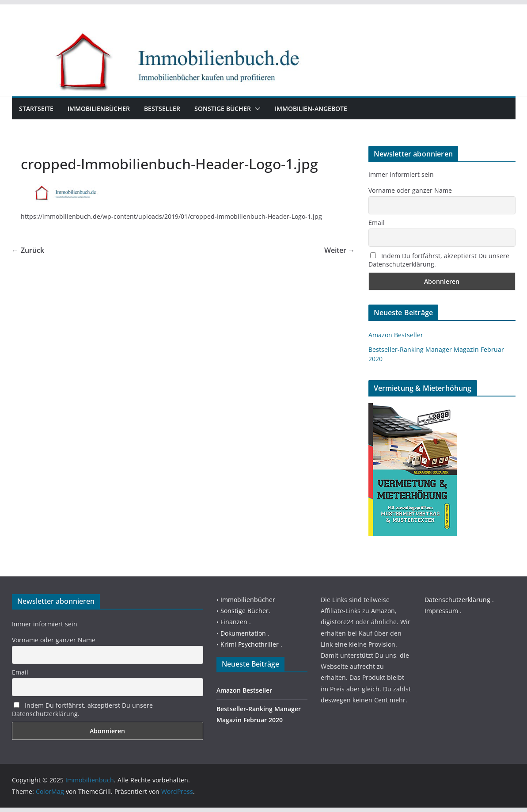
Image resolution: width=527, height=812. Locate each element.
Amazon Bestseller (396, 335)
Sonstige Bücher (223, 109)
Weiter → (340, 250)
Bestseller (162, 109)
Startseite (36, 109)
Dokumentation (243, 633)
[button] (256, 109)
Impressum (441, 611)
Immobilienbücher (99, 109)
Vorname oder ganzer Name (410, 190)
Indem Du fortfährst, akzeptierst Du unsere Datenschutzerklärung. (439, 260)
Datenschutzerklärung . (459, 600)
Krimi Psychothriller (250, 644)
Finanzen (234, 622)
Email (377, 223)
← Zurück (28, 250)
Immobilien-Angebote (311, 109)
